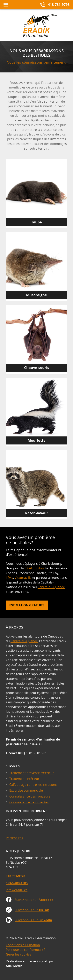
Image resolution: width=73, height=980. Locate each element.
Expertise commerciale (26, 790)
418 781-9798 (15, 876)
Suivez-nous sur (34, 900)
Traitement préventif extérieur (32, 773)
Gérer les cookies (18, 954)
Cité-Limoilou (34, 568)
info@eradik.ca (17, 890)
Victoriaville (23, 578)
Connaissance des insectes (29, 802)
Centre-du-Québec (51, 587)
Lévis (9, 578)
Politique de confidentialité (26, 950)
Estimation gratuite (27, 605)
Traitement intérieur (24, 779)
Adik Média (14, 966)
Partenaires (14, 838)
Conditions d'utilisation (23, 945)
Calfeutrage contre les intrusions (33, 785)
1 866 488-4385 (17, 883)
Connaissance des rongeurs (30, 796)
